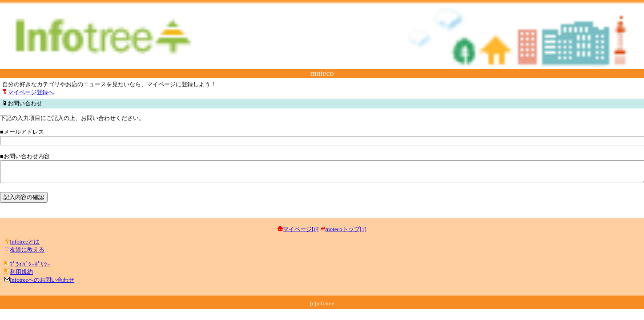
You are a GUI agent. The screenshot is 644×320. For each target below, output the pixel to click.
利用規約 (21, 276)
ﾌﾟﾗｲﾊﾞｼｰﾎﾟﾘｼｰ (30, 268)
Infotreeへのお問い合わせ (42, 284)
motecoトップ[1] (346, 233)
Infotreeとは (25, 246)
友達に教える (27, 254)
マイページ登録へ (31, 92)
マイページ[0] (301, 233)
